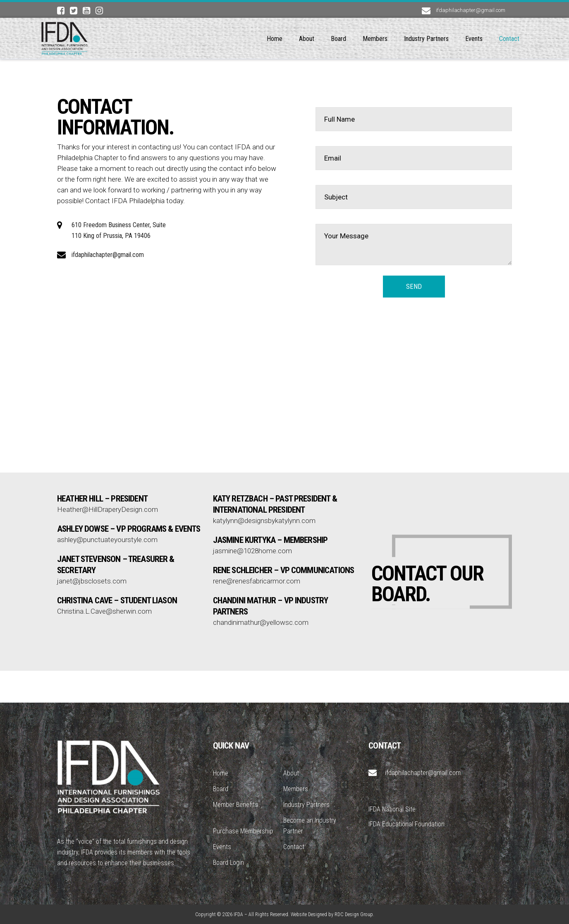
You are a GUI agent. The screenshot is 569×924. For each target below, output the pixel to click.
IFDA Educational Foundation (406, 824)
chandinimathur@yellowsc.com (261, 578)
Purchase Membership (243, 831)
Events (222, 847)
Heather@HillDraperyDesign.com (108, 465)
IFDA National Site (392, 809)
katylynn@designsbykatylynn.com (264, 476)
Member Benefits (235, 805)
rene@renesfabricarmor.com (257, 537)
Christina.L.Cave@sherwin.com (104, 567)
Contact (294, 847)
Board (221, 789)
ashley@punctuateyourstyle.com (107, 495)
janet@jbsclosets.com (92, 537)
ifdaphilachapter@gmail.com (108, 255)
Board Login (228, 863)
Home (221, 773)
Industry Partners (306, 805)
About (291, 773)
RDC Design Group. (354, 914)
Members (296, 789)
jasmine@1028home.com (252, 506)
